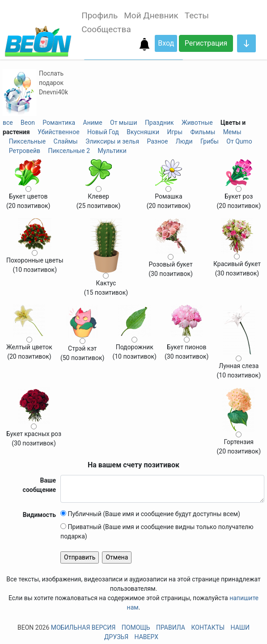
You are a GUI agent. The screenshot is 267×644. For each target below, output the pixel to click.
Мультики (112, 151)
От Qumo (239, 141)
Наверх (146, 637)
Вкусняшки (143, 132)
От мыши (124, 123)
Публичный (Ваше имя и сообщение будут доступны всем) (150, 514)
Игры (175, 132)
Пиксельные (27, 141)
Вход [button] (166, 43)
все (8, 123)
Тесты (197, 15)
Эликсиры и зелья (112, 141)
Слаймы (66, 141)
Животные (197, 123)
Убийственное (59, 132)
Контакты (208, 627)
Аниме (93, 123)
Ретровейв (25, 151)
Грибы (210, 141)
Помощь (136, 627)
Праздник (159, 123)
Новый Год (103, 132)
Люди (184, 141)
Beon (28, 123)
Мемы (232, 132)
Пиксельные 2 (69, 151)
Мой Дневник (151, 15)
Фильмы (203, 132)
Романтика (59, 123)
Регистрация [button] (206, 43)
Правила (171, 627)
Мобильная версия (83, 627)
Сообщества (106, 29)
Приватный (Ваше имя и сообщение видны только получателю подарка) (157, 532)
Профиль (100, 15)
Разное (157, 141)
